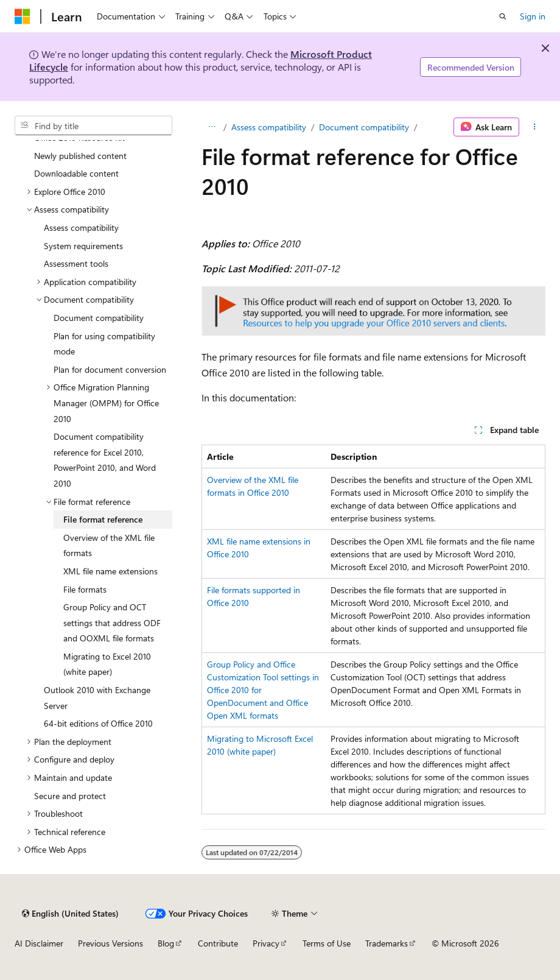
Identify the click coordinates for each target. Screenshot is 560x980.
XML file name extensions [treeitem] (110, 571)
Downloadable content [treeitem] (76, 173)
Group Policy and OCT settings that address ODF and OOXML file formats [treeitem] (112, 622)
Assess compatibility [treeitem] (81, 227)
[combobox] (93, 125)
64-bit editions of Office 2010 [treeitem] (98, 723)
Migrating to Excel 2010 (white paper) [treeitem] (107, 664)
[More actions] (535, 127)
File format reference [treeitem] (103, 519)
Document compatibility (364, 127)
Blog (166, 943)
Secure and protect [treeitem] (70, 796)
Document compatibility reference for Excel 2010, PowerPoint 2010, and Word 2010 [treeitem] (105, 460)
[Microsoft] (23, 16)
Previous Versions (110, 943)
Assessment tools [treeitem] (76, 263)
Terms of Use (327, 943)
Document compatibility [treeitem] (99, 318)
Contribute (218, 943)
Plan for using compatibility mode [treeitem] (104, 344)
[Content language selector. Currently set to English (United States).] (70, 914)
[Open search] (503, 16)
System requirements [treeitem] (83, 246)
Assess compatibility (269, 127)
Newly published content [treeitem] (80, 156)
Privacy (266, 943)
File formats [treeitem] (85, 589)
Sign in (533, 16)
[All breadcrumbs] (212, 127)
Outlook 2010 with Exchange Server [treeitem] (97, 698)
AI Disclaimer (39, 943)
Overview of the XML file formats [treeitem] (109, 545)
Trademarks (387, 943)
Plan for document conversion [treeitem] (110, 369)
